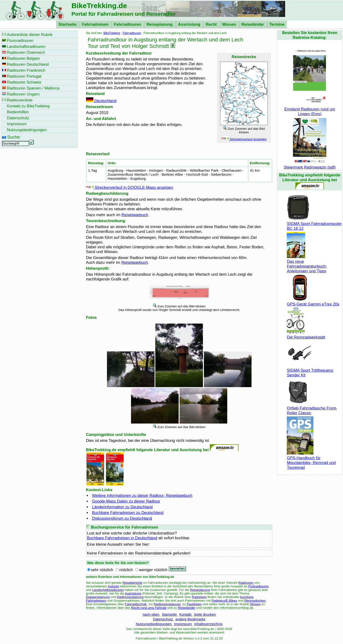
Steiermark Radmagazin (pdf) (310, 165)
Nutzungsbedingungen (154, 624)
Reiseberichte (132, 583)
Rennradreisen (255, 601)
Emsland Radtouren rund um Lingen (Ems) (310, 109)
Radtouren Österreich (26, 52)
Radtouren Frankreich (26, 70)
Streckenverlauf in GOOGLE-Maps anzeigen (130, 187)
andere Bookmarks (190, 619)
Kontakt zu (28, 106)
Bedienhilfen (18, 112)
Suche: (14, 137)
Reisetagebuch (135, 215)
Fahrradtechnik (136, 604)
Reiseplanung (160, 24)
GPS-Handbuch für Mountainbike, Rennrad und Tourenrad (311, 460)
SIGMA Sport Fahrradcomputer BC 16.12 (314, 224)
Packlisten (194, 604)
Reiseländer (253, 24)
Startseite (68, 24)
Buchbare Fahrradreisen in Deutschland (122, 538)
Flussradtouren (20, 41)
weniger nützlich (153, 570)
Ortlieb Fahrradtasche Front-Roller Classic (312, 408)
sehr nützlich (102, 570)
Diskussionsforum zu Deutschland (122, 518)
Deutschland (101, 101)
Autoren (114, 586)
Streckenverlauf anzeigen (244, 139)
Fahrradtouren (128, 24)
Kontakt (186, 614)
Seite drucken (205, 614)
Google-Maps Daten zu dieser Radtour (126, 501)
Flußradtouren (258, 586)
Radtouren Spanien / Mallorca (33, 88)
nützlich (126, 570)
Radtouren (246, 583)
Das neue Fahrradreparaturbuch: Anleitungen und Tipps (307, 264)
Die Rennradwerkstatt (306, 335)
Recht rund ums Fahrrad (149, 608)
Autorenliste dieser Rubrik (30, 35)
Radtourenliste (20, 100)
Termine (277, 24)
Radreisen (199, 597)
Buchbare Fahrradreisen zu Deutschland (128, 513)
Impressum (184, 624)
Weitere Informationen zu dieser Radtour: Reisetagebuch (142, 496)
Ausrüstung (190, 24)
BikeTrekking (112, 33)
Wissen (230, 24)
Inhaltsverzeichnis (208, 624)
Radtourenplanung (130, 597)
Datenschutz (163, 619)
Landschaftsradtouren (108, 590)
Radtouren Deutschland (28, 64)
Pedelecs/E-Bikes (224, 601)
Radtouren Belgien (23, 58)
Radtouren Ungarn (23, 94)
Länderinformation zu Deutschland (122, 507)
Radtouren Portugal (24, 76)
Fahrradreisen (96, 24)
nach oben (151, 614)
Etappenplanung (98, 597)
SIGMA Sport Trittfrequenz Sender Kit (310, 370)
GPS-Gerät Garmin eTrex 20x (313, 302)
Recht (212, 24)
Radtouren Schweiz (24, 82)
